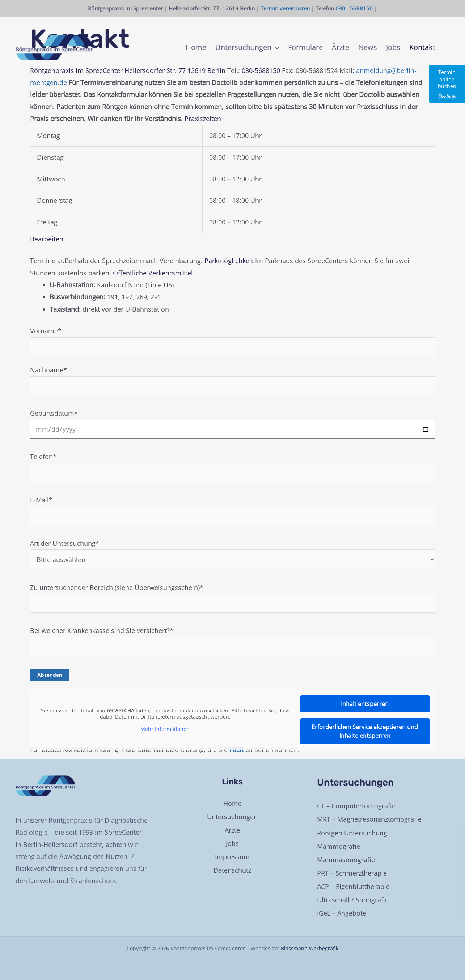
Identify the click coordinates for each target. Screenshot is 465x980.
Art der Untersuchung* (233, 554)
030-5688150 (261, 70)
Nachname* (233, 380)
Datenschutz (232, 870)
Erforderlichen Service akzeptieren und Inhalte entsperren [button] (365, 731)
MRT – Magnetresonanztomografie (369, 819)
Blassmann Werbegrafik (310, 948)
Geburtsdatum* (233, 424)
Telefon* (233, 467)
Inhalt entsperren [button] (365, 704)
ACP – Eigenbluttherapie (353, 886)
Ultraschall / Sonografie (353, 900)
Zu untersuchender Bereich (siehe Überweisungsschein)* (233, 598)
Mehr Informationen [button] (165, 729)
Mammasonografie (346, 860)
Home (232, 803)
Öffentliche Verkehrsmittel (153, 273)
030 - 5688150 (354, 8)
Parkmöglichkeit (229, 261)
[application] (275, 47)
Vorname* (233, 341)
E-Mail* (233, 510)
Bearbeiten (47, 239)
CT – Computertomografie (356, 806)
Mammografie (339, 846)
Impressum (232, 857)
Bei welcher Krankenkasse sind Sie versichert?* (233, 652)
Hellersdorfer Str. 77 (155, 70)
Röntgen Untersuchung (352, 833)
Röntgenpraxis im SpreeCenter (76, 70)
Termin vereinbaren (285, 8)
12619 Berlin (206, 70)
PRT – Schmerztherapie (352, 873)
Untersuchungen (232, 817)
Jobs (232, 843)
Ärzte (232, 830)
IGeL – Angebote (342, 913)
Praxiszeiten (203, 119)
